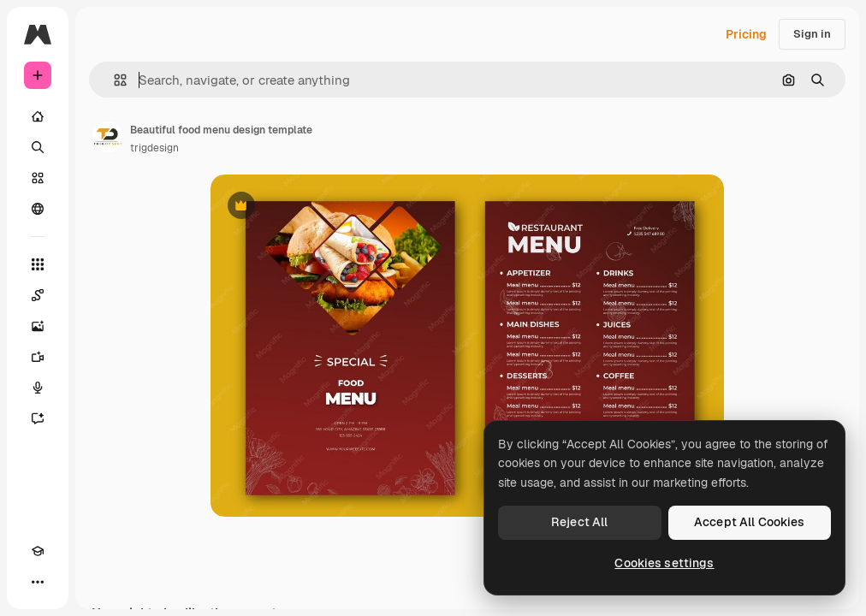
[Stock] (38, 178)
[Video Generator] (38, 357)
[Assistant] (38, 418)
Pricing (746, 34)
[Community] (38, 209)
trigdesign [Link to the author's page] (154, 148)
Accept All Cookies (750, 522)
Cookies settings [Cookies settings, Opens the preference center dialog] (664, 563)
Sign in (812, 34)
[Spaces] (38, 295)
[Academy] (38, 551)
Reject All (579, 522)
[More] (38, 582)
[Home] (38, 116)
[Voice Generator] (38, 388)
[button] (113, 80)
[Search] (38, 147)
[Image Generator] (38, 326)
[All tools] (38, 264)
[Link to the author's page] (108, 137)
